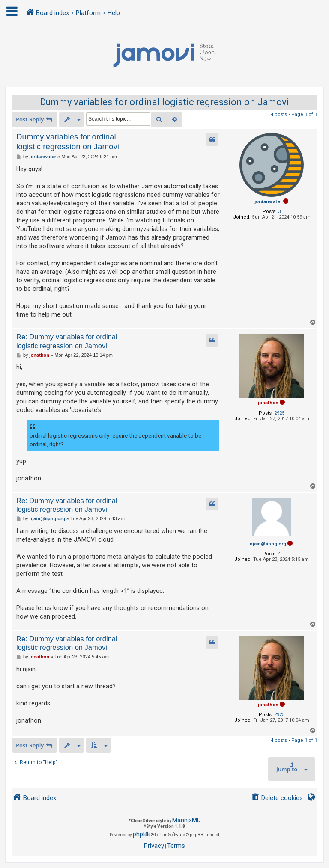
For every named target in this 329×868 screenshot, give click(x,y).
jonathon (268, 403)
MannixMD (187, 820)
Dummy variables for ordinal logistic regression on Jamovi (164, 102)
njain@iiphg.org (268, 544)
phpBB (142, 834)
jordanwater (268, 202)
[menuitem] (277, 798)
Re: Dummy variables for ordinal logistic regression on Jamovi (67, 341)
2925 (279, 413)
